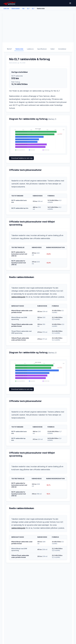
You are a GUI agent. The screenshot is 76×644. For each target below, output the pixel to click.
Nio (24, 9)
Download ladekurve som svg (22, 158)
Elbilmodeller (16, 9)
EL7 (28, 9)
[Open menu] (70, 3)
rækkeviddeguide (18, 297)
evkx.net (6, 9)
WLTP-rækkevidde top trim (20, 208)
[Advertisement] (38, 28)
